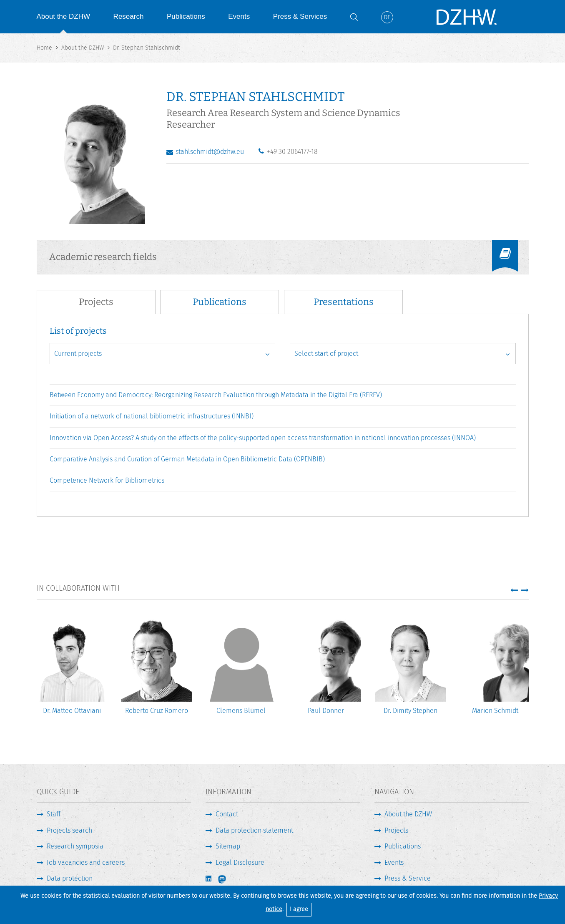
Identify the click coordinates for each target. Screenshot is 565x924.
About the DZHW (64, 16)
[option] (72, 671)
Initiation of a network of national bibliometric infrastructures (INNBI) (152, 416)
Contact (227, 814)
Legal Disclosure (240, 862)
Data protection (70, 878)
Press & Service (408, 878)
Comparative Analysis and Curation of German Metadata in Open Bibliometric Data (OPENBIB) (187, 459)
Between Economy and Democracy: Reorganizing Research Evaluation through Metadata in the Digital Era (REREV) (216, 395)
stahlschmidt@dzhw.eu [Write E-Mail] (210, 152)
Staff (54, 814)
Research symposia (75, 846)
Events (239, 16)
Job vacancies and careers (86, 862)
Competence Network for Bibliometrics (107, 480)
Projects (396, 830)
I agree (299, 909)
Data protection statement (254, 830)
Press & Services (300, 16)
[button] (514, 590)
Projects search (69, 830)
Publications (186, 16)
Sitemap (228, 846)
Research (129, 16)
